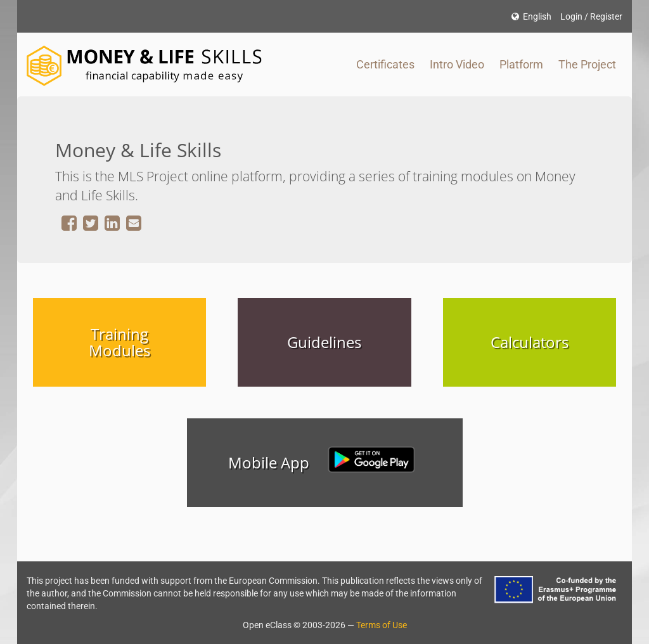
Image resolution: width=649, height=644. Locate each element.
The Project (587, 64)
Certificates (385, 64)
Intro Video (457, 64)
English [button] (531, 16)
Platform (521, 64)
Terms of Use (382, 625)
